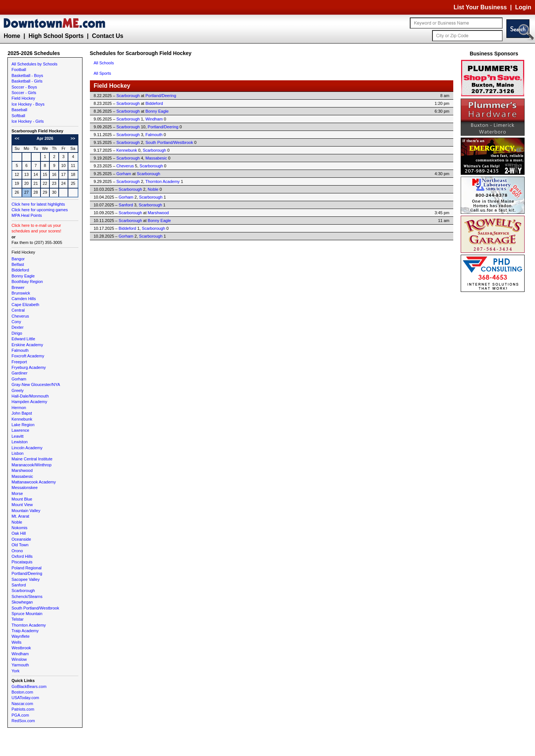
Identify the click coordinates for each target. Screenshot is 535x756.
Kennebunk (22, 419)
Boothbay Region (27, 282)
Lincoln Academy (27, 448)
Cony (16, 322)
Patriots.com (23, 709)
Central (18, 310)
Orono (17, 551)
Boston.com (22, 692)
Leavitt (17, 436)
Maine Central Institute (32, 459)
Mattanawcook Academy (34, 482)
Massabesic (22, 476)
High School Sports (56, 36)
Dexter (17, 327)
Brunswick (21, 293)
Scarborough (23, 591)
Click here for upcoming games (40, 210)
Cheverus (20, 316)
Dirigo (17, 333)
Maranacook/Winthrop (32, 465)
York (16, 671)
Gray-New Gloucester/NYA (36, 385)
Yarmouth (20, 665)
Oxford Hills (22, 556)
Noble (17, 522)
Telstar (17, 619)
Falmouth (20, 350)
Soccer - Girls (24, 93)
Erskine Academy (27, 345)
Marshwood (22, 470)
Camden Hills (24, 299)
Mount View (22, 505)
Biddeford (20, 270)
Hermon (19, 408)
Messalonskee (25, 488)
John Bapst (22, 413)
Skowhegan (22, 602)
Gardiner (20, 373)
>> (73, 138)
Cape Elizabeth (25, 305)
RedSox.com (23, 721)
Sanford (19, 585)
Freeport (19, 362)
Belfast (18, 264)
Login (523, 7)
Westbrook (21, 648)
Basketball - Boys (27, 75)
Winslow (19, 659)
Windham (20, 654)
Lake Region (23, 425)
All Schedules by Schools (35, 64)
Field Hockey (23, 98)
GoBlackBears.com (29, 686)
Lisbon (17, 453)
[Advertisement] (494, 405)
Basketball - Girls (27, 81)
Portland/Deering (27, 573)
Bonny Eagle (23, 276)
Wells (17, 642)
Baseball (19, 110)
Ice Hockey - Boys (28, 104)
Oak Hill (19, 533)
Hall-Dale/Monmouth (30, 396)
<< (17, 138)
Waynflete (21, 636)
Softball (18, 116)
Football (19, 70)
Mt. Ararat (20, 516)
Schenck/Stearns (27, 596)
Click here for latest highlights (38, 204)
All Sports (102, 73)
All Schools (104, 63)
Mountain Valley (26, 511)
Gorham (19, 379)
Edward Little (23, 339)
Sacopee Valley (26, 579)
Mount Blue (22, 499)
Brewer (18, 287)
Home (12, 36)
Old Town (20, 545)
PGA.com (20, 715)
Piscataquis (22, 562)
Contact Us (107, 36)
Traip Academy (25, 631)
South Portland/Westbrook (35, 608)
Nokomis (20, 528)
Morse (17, 493)
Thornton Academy (29, 625)
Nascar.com (22, 704)
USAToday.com (25, 698)
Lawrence (20, 430)
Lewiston (20, 442)
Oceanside (21, 539)
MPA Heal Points (27, 215)
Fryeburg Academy (29, 367)
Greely (17, 390)
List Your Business (480, 7)
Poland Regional (27, 568)
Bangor (18, 259)
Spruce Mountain (27, 614)
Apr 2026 (45, 138)
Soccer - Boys (24, 87)
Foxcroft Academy (28, 356)
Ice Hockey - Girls (28, 121)
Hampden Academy (29, 402)
